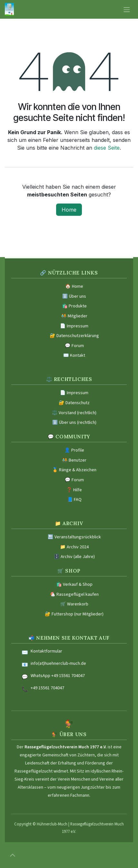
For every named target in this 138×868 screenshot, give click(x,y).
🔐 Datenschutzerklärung (74, 336)
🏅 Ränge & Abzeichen (74, 470)
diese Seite (107, 148)
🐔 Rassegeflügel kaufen (74, 594)
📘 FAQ (74, 500)
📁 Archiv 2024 (74, 547)
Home (69, 210)
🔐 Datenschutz (74, 403)
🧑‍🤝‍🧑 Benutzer (74, 460)
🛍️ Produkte (74, 306)
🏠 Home (74, 286)
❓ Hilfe (74, 490)
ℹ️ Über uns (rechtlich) (74, 423)
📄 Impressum (74, 326)
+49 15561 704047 (47, 688)
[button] (13, 855)
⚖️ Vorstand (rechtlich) (74, 413)
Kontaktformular (46, 651)
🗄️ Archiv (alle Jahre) (74, 557)
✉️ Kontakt (74, 355)
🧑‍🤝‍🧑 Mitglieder (74, 316)
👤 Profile (74, 450)
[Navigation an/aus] (127, 9)
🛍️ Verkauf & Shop (74, 584)
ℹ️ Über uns (74, 296)
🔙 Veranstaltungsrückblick (74, 537)
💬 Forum (74, 346)
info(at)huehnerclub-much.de (58, 663)
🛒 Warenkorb (74, 604)
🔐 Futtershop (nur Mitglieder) (74, 614)
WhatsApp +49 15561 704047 (58, 676)
